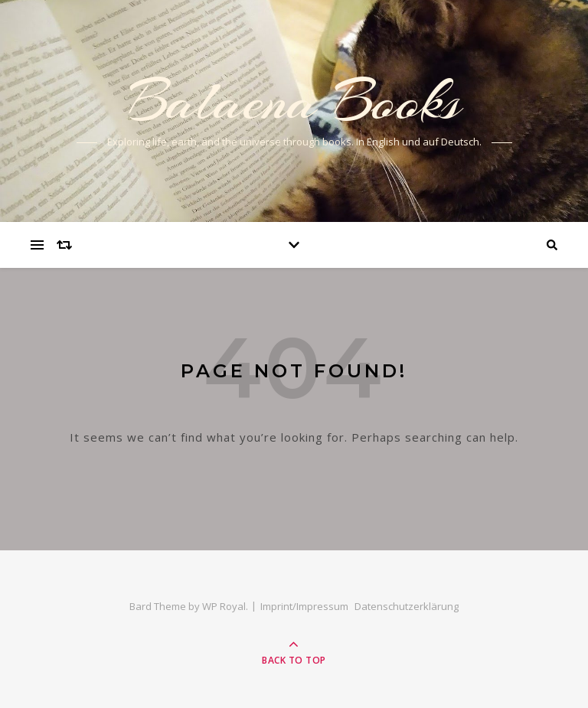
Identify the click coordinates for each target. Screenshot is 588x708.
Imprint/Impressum (304, 606)
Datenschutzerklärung (407, 606)
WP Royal (224, 606)
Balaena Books (294, 101)
